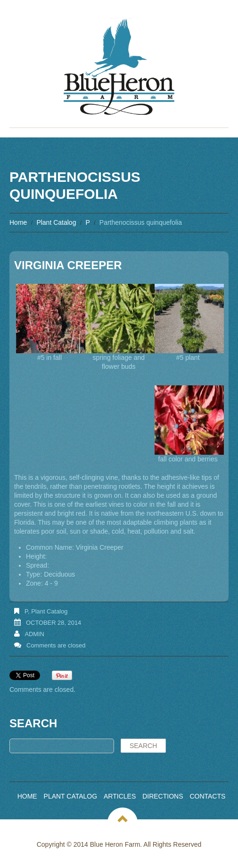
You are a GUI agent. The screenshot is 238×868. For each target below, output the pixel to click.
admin (34, 634)
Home (18, 222)
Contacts (207, 796)
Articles (120, 796)
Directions (163, 796)
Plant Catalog (56, 222)
